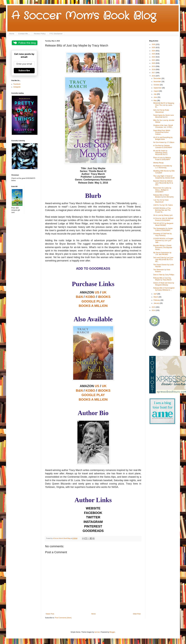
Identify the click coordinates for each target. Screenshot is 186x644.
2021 (154, 60)
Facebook (17, 84)
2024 (154, 51)
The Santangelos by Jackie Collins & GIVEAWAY (163, 229)
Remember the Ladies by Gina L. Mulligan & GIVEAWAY (162, 190)
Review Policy (40, 34)
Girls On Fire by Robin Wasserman (161, 111)
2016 (154, 76)
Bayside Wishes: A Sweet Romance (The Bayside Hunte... (163, 247)
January (157, 303)
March (156, 297)
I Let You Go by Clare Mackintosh (161, 201)
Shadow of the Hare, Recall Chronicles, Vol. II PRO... (163, 126)
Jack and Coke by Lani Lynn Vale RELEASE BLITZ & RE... (163, 260)
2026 (154, 44)
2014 (154, 310)
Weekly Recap (158, 163)
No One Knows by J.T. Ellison (164, 142)
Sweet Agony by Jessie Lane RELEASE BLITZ (163, 116)
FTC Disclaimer (56, 34)
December (158, 78)
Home (12, 34)
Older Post (137, 614)
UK (104, 292)
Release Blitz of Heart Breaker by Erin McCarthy (163, 196)
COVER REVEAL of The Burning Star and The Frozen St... (162, 210)
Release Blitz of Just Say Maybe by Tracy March (162, 279)
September (158, 88)
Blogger (112, 632)
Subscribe (24, 71)
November (158, 82)
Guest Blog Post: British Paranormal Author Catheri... (162, 132)
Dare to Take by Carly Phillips (164, 275)
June (156, 97)
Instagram (17, 87)
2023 (154, 54)
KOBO (90, 297)
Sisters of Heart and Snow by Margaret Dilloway (164, 284)
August (156, 91)
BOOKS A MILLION (93, 399)
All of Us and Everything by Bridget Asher (163, 138)
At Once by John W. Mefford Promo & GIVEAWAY (163, 219)
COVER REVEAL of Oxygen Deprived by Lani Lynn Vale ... (163, 240)
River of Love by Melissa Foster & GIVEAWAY (162, 159)
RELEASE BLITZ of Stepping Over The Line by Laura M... (164, 105)
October (157, 85)
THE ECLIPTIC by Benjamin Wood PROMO (163, 224)
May (155, 100)
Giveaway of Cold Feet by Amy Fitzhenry (162, 235)
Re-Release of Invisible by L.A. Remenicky (163, 167)
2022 (154, 57)
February (157, 300)
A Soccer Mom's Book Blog (84, 16)
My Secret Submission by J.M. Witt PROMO (162, 254)
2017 (154, 73)
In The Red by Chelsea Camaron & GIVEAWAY (163, 147)
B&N (79, 297)
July (155, 94)
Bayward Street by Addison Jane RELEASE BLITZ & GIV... (163, 183)
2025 (154, 48)
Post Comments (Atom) (63, 618)
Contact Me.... (24, 34)
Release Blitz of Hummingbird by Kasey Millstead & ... (164, 289)
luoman (97, 632)
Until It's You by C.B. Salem (163, 205)
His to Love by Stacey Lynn (163, 215)
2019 (154, 66)
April (155, 294)
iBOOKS (104, 297)
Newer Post (50, 614)
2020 (154, 63)
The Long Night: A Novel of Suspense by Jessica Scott (164, 177)
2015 (154, 307)
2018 (154, 70)
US (97, 292)
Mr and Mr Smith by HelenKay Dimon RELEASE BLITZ (160, 153)
